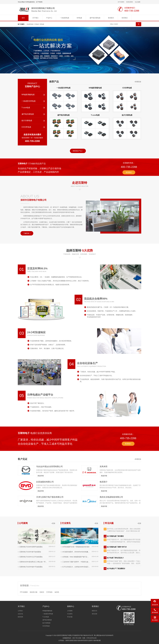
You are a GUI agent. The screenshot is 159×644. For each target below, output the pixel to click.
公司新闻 (70, 611)
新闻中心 (71, 606)
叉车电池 (49, 592)
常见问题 (70, 617)
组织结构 (20, 617)
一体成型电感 (64, 18)
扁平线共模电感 (95, 18)
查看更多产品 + (78, 151)
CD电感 (36, 24)
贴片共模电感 (27, 121)
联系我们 (125, 18)
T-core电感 (26, 108)
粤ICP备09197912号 (87, 635)
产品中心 (49, 18)
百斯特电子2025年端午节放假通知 (31, 567)
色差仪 (42, 592)
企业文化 (20, 614)
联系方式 (95, 611)
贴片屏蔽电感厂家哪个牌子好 (117, 548)
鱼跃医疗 (104, 482)
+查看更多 (138, 82)
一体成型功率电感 (29, 101)
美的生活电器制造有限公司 (111, 497)
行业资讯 (70, 614)
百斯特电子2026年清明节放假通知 (31, 547)
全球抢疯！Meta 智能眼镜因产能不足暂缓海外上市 (76, 557)
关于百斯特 (121, 2)
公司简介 (20, 611)
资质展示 (111, 18)
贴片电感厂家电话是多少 (115, 559)
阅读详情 (41, 476)
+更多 (53, 523)
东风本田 (104, 467)
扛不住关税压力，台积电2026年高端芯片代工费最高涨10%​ (76, 567)
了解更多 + (27, 233)
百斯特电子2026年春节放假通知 (30, 552)
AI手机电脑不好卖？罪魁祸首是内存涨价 (76, 547)
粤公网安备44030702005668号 (104, 635)
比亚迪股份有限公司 (45, 482)
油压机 (57, 592)
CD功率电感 (26, 127)
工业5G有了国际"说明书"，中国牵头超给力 (76, 562)
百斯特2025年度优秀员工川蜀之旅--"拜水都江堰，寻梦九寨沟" (33, 562)
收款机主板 (34, 592)
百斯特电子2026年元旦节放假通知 (31, 557)
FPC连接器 (24, 592)
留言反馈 (95, 614)
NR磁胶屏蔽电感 (28, 95)
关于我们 (35, 18)
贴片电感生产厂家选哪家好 (116, 569)
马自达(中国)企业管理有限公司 (50, 467)
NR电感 (79, 18)
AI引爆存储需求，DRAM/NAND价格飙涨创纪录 (76, 552)
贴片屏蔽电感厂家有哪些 (115, 537)
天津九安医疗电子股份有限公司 (50, 497)
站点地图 (138, 2)
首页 (23, 18)
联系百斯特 (130, 2)
